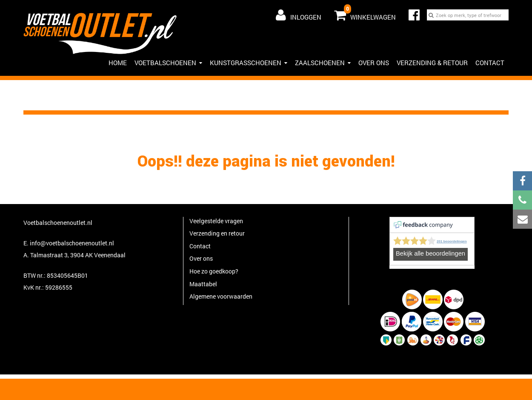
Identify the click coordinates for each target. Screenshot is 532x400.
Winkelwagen (365, 13)
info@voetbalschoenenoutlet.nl (72, 243)
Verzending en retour (217, 233)
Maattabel (203, 284)
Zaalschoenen (323, 63)
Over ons (374, 63)
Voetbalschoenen (168, 63)
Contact (490, 63)
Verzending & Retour (432, 63)
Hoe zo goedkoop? (214, 271)
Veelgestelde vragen (216, 221)
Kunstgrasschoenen (249, 63)
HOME (118, 63)
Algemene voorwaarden (221, 296)
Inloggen (299, 15)
